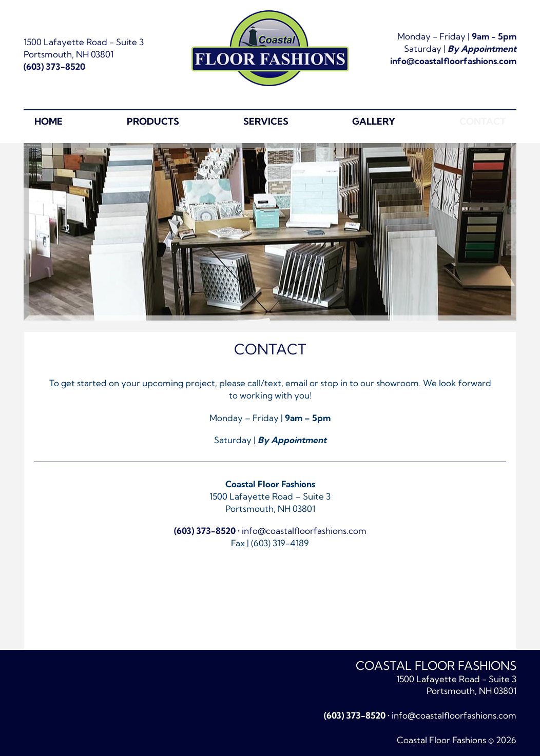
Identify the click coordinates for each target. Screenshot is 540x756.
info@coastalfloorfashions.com (453, 61)
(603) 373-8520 (54, 66)
